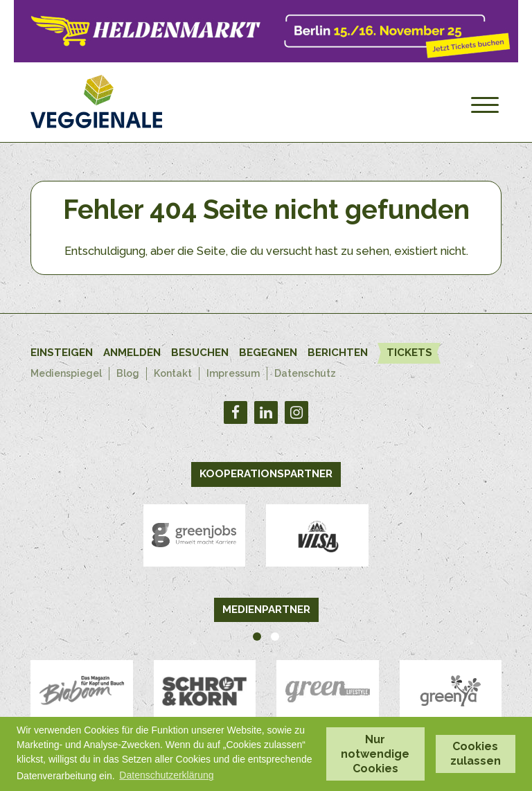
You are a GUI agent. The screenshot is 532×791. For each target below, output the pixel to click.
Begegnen (268, 353)
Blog (129, 373)
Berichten (338, 353)
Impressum (235, 373)
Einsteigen (62, 353)
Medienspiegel (67, 373)
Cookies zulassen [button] (476, 754)
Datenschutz (308, 373)
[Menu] (485, 105)
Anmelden (132, 353)
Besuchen (200, 353)
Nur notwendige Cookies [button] (375, 754)
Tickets (411, 352)
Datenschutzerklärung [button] (166, 775)
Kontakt (174, 373)
